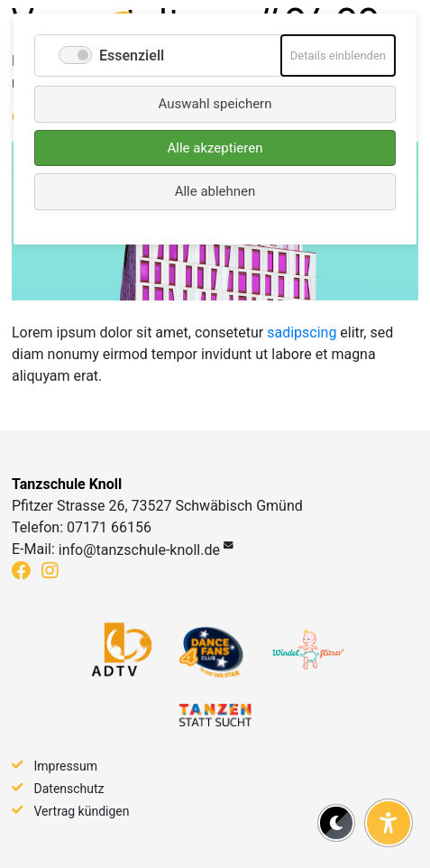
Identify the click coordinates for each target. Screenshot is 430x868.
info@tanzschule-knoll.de (139, 550)
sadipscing (302, 332)
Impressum (66, 766)
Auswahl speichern (215, 104)
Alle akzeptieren (215, 148)
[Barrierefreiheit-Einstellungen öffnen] (389, 823)
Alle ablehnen (215, 191)
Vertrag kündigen (82, 811)
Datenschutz (69, 789)
